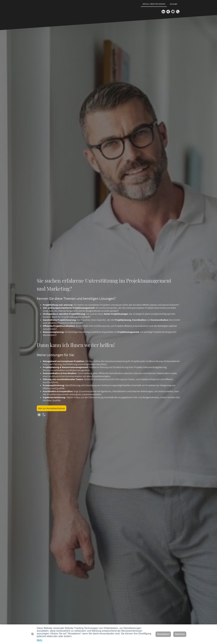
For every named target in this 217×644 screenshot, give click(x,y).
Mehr (39, 640)
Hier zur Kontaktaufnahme (52, 408)
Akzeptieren (163, 634)
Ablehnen (180, 634)
